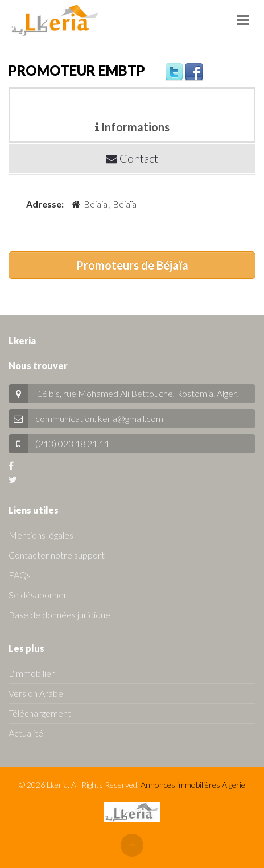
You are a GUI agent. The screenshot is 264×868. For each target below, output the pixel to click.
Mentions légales (41, 535)
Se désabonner (38, 595)
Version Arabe (36, 693)
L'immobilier (32, 673)
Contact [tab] (132, 158)
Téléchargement (40, 713)
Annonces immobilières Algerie (193, 785)
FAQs (20, 575)
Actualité (26, 733)
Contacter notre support (57, 555)
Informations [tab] (132, 127)
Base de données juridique (59, 615)
